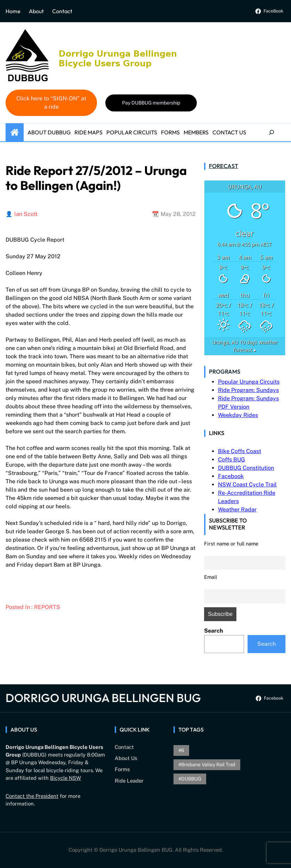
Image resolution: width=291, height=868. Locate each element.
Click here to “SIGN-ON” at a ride (51, 103)
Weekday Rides (238, 415)
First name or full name (231, 544)
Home (13, 11)
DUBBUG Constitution (246, 468)
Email (211, 577)
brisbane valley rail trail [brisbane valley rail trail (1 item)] (208, 765)
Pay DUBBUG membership (151, 103)
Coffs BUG (232, 460)
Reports (47, 607)
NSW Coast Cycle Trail (247, 485)
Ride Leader (129, 781)
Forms (122, 769)
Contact (62, 11)
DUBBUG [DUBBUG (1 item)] (191, 779)
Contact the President (32, 796)
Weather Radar (237, 510)
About (36, 11)
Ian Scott (26, 214)
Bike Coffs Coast (240, 451)
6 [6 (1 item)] (183, 750)
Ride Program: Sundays (248, 390)
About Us (126, 758)
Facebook (231, 476)
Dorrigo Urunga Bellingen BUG (103, 698)
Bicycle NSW (66, 778)
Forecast (224, 166)
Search (213, 631)
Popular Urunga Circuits (249, 382)
